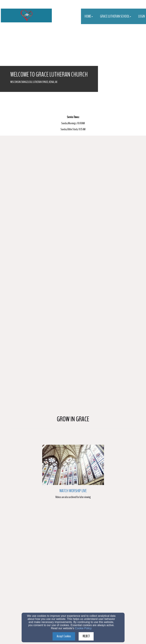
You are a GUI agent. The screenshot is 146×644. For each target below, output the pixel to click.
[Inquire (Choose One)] (14, 559)
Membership (20, 559)
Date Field (17, 506)
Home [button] (89, 16)
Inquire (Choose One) (22, 552)
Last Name (68, 521)
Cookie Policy (83, 628)
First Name (18, 521)
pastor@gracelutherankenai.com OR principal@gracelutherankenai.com (75, 607)
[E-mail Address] (73, 543)
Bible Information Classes (26, 569)
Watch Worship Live (73, 231)
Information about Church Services (30, 564)
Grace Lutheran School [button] (116, 16)
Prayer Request (21, 574)
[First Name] (38, 527)
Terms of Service (93, 594)
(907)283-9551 (67, 611)
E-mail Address (20, 537)
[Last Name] (98, 527)
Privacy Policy (82, 594)
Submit (73, 587)
